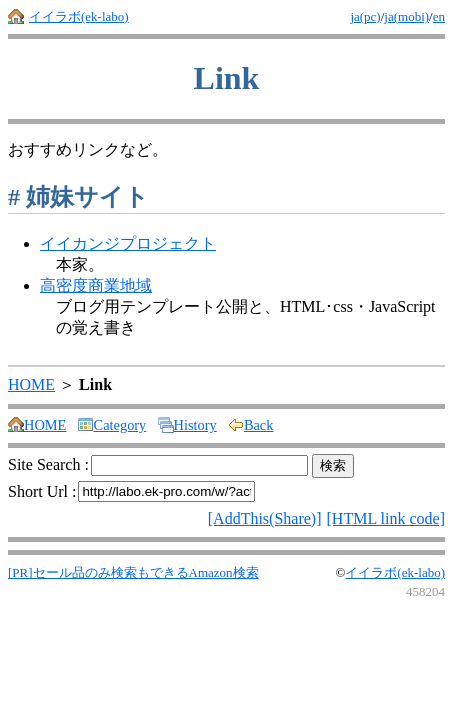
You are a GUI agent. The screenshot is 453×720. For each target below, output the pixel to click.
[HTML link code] (386, 518)
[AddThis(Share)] (265, 518)
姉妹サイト (78, 197)
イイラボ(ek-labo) (79, 16)
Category (112, 425)
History (187, 425)
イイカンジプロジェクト (128, 243)
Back (251, 425)
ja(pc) (365, 16)
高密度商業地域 (96, 285)
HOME (31, 384)
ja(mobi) (406, 16)
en (439, 16)
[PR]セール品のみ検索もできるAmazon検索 (133, 572)
